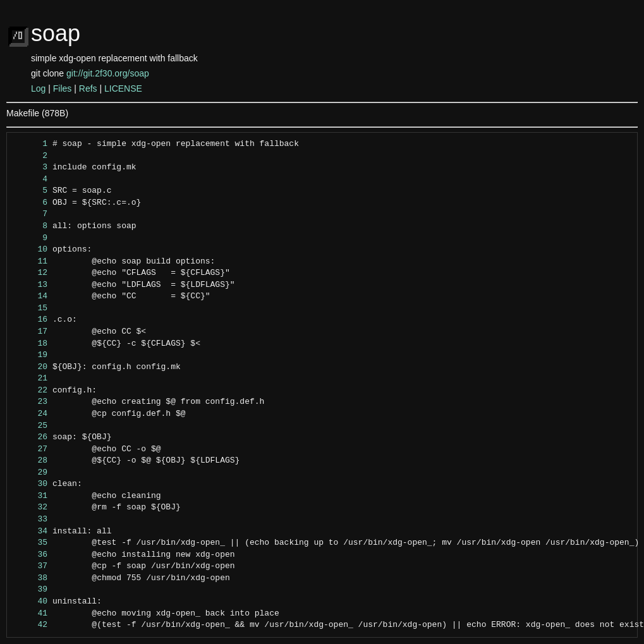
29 (31, 473)
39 (31, 590)
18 (31, 344)
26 (31, 437)
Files (63, 88)
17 (31, 332)
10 (31, 250)
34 (31, 532)
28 (31, 461)
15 (31, 308)
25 (31, 426)
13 (31, 285)
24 (31, 414)
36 (31, 555)
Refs (88, 88)
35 (31, 543)
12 (31, 273)
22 (31, 391)
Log (38, 88)
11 (31, 262)
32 (31, 507)
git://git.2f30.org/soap (108, 73)
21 (31, 379)
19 (31, 355)
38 (31, 578)
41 (31, 614)
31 (31, 496)
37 (31, 566)
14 (31, 296)
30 (31, 484)
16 (31, 320)
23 (31, 402)
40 (31, 602)
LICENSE (123, 88)
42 (31, 625)
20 (31, 367)
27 (31, 449)
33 (31, 519)
